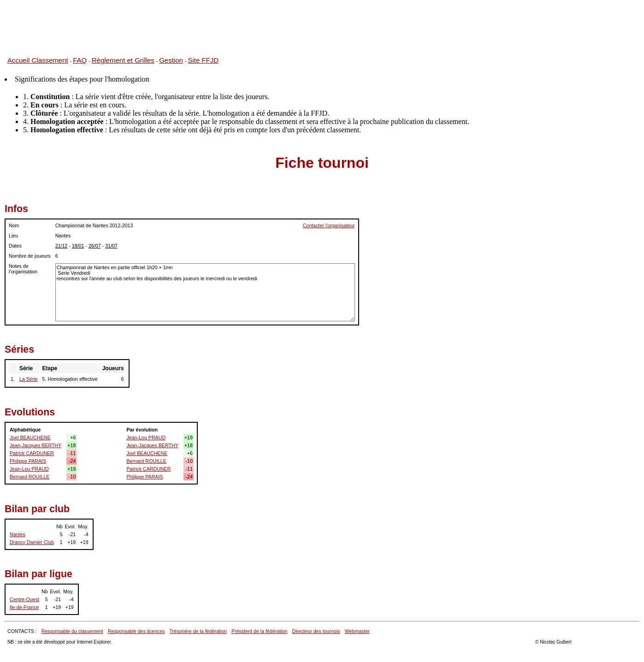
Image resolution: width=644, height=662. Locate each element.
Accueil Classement (38, 60)
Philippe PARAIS (28, 461)
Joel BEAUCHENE (30, 437)
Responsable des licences (136, 631)
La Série (29, 379)
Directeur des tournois (316, 631)
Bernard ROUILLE (30, 477)
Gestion (171, 60)
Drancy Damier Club (32, 542)
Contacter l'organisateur (329, 225)
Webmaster (357, 631)
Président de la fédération (259, 631)
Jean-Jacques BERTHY (35, 445)
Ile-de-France (24, 607)
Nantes (18, 534)
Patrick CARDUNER (32, 453)
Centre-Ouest (24, 599)
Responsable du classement (72, 631)
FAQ (80, 60)
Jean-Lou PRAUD (29, 469)
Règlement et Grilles (123, 60)
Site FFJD (203, 60)
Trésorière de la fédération (198, 631)
